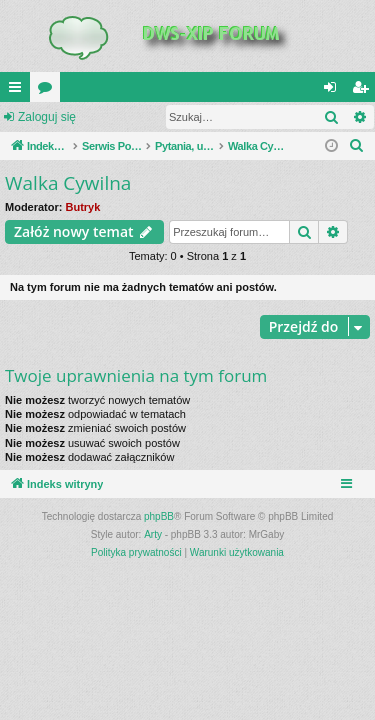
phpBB (159, 516)
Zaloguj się (47, 117)
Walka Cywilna (68, 183)
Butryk (83, 207)
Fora (49, 91)
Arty (153, 534)
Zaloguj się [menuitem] (334, 91)
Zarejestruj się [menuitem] (364, 91)
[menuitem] (357, 146)
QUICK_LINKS (19, 91)
